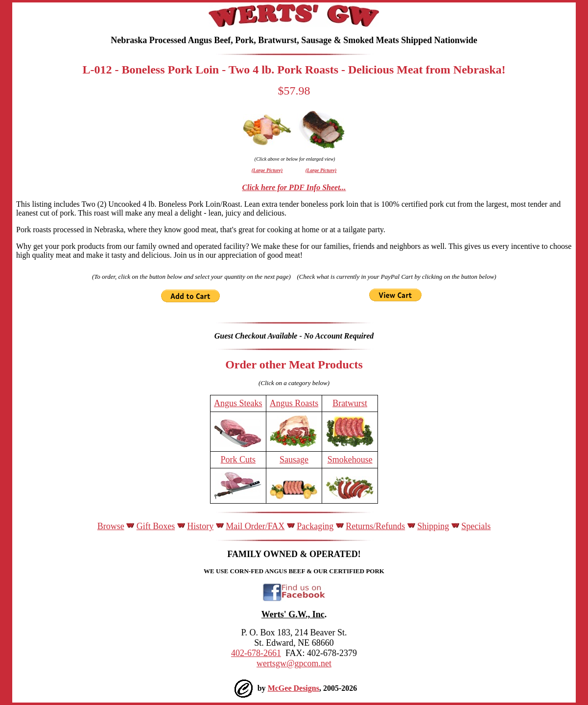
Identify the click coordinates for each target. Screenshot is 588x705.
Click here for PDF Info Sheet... (294, 187)
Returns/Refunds (375, 526)
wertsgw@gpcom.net (294, 663)
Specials (476, 526)
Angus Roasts (294, 403)
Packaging (315, 526)
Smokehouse (350, 460)
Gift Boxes (156, 526)
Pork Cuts (238, 460)
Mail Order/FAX (255, 526)
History (200, 526)
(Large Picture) (267, 170)
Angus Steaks (238, 403)
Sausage (294, 460)
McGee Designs (294, 688)
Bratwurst (350, 403)
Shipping (433, 526)
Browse (111, 526)
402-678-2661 (256, 653)
